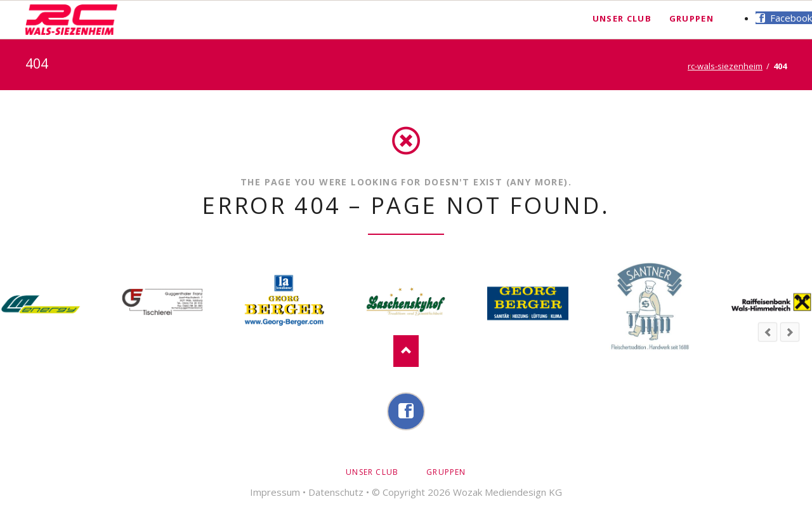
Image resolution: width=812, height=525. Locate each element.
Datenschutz (336, 492)
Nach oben (406, 351)
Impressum (275, 492)
